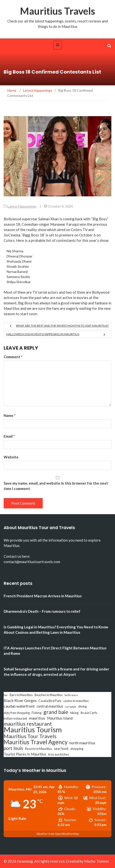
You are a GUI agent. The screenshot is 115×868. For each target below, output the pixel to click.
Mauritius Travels (57, 11)
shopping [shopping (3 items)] (77, 749)
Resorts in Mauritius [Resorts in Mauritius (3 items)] (39, 749)
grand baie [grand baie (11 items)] (56, 712)
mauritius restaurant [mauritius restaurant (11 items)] (28, 724)
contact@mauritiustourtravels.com (32, 562)
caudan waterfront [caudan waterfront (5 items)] (19, 706)
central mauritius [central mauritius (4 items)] (50, 706)
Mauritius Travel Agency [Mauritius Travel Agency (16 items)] (36, 742)
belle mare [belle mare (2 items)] (71, 695)
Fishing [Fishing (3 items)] (37, 713)
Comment (13, 357)
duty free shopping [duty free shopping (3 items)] (17, 713)
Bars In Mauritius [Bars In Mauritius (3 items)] (21, 695)
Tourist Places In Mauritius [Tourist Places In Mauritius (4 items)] (25, 754)
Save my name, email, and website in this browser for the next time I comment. (56, 486)
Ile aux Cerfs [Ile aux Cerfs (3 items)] (89, 713)
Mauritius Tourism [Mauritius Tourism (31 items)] (33, 730)
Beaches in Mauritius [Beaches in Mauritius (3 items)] (49, 695)
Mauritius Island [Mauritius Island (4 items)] (60, 718)
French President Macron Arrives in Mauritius (43, 596)
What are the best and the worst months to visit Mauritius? (62, 326)
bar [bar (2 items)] (6, 695)
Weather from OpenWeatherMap (58, 834)
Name (10, 415)
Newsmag (25, 861)
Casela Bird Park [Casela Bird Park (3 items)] (50, 701)
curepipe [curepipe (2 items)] (71, 707)
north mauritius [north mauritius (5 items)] (82, 743)
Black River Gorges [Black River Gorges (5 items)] (20, 700)
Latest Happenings (22, 206)
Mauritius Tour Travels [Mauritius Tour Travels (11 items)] (30, 736)
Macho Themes (97, 861)
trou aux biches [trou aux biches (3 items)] (59, 754)
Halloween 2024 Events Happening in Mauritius (43, 334)
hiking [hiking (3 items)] (74, 713)
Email (9, 436)
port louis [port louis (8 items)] (13, 748)
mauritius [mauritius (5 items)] (37, 718)
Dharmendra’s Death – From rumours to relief (42, 611)
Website (11, 457)
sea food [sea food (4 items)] (61, 749)
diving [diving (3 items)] (82, 706)
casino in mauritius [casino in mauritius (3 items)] (76, 701)
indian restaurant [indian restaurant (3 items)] (15, 718)
